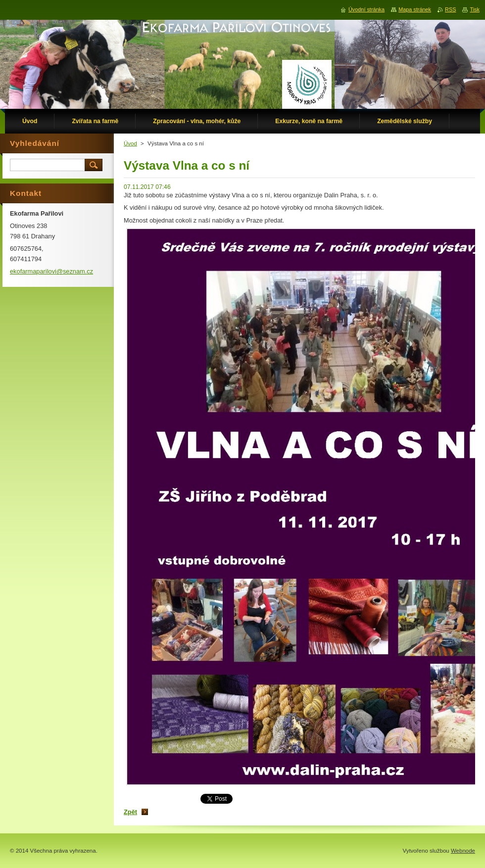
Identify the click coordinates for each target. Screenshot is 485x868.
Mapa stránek (415, 9)
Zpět (130, 812)
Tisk (475, 9)
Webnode (463, 851)
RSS (450, 9)
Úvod (130, 143)
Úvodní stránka (366, 9)
